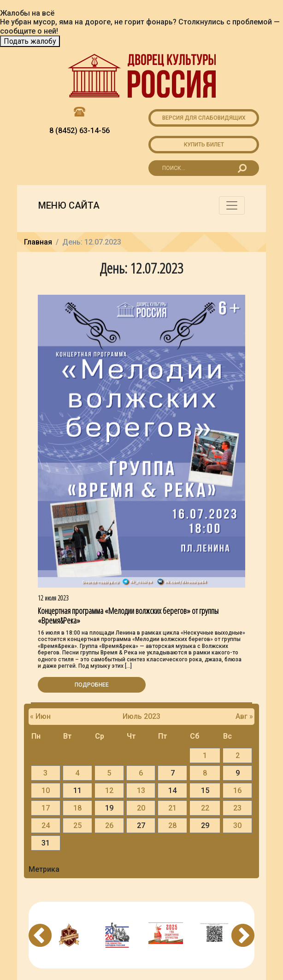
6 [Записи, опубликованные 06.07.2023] (141, 773)
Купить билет (204, 145)
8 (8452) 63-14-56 (80, 131)
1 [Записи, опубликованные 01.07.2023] (205, 755)
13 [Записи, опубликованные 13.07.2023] (141, 790)
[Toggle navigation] (232, 205)
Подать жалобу (30, 41)
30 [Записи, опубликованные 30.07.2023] (237, 825)
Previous (40, 935)
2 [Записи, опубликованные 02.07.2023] (238, 755)
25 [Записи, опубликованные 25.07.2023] (77, 825)
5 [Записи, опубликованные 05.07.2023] (109, 773)
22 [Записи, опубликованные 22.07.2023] (205, 808)
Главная (38, 242)
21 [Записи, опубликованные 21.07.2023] (172, 808)
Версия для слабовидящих (204, 118)
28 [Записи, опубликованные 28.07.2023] (172, 825)
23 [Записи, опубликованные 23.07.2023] (237, 808)
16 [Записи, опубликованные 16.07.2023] (237, 790)
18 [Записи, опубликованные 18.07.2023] (77, 808)
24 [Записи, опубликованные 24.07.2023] (46, 825)
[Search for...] (204, 168)
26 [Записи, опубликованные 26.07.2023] (109, 825)
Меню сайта (69, 205)
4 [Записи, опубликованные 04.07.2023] (77, 773)
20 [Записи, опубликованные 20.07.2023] (141, 808)
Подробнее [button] (92, 685)
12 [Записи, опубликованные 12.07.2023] (109, 790)
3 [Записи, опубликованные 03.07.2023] (45, 773)
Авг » (244, 716)
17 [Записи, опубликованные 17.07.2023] (46, 808)
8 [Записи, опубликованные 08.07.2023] (205, 773)
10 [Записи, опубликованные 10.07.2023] (46, 790)
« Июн (40, 716)
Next (243, 935)
